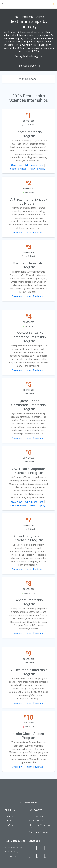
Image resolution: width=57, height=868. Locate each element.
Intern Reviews (18, 169)
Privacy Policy (11, 852)
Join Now (9, 825)
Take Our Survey (28, 66)
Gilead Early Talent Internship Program (28, 538)
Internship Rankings (33, 17)
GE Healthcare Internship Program (28, 672)
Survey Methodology (28, 56)
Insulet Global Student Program (28, 736)
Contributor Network (38, 832)
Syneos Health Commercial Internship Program (28, 405)
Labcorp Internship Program (28, 602)
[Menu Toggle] (3, 4)
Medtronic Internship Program (28, 265)
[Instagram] (31, 856)
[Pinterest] (39, 856)
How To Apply (37, 169)
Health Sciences (28, 79)
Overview (17, 165)
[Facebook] (31, 848)
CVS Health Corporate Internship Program (28, 471)
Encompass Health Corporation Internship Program (29, 337)
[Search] (54, 5)
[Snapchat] (47, 856)
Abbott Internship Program (29, 134)
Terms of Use (11, 856)
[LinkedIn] (39, 848)
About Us (9, 816)
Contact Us (10, 821)
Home (15, 17)
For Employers (36, 816)
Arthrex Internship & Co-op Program (28, 201)
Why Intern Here (34, 165)
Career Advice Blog (14, 847)
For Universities (36, 821)
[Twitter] (47, 848)
